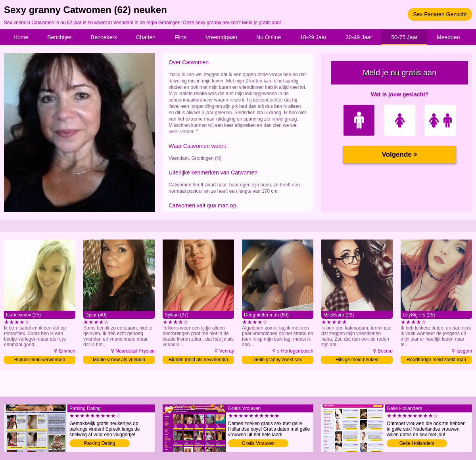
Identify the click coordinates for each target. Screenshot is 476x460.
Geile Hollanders (417, 443)
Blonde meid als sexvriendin (198, 360)
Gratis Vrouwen (258, 443)
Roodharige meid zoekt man (436, 360)
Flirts (180, 37)
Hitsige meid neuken (357, 360)
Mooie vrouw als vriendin (119, 360)
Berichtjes (59, 37)
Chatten (146, 37)
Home (21, 37)
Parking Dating (100, 443)
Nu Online (269, 37)
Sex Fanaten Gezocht (440, 14)
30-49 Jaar (359, 37)
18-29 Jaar (313, 37)
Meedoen (448, 37)
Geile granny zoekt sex (278, 360)
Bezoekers (104, 37)
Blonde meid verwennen (40, 360)
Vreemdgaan (221, 37)
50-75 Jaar (404, 37)
